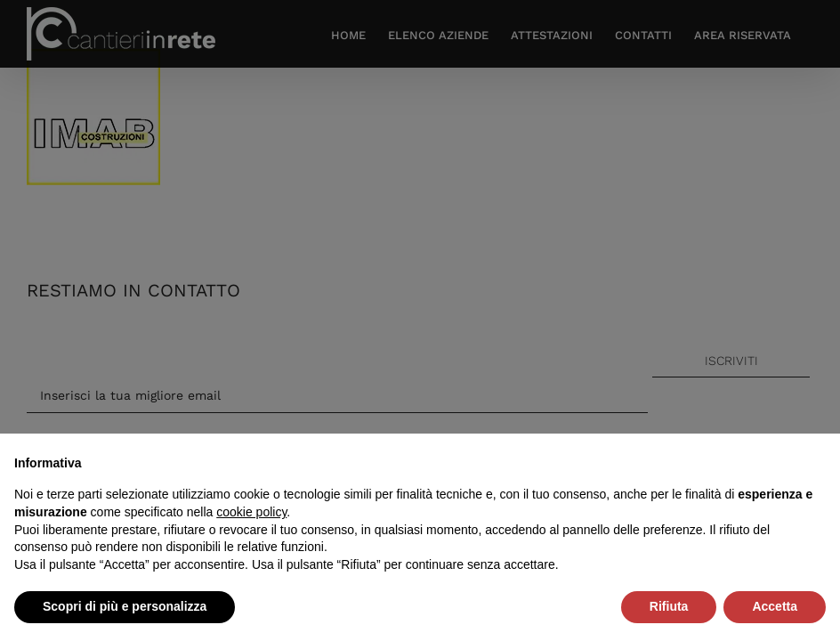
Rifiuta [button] (669, 606)
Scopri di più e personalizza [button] (125, 606)
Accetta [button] (775, 606)
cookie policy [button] (251, 512)
